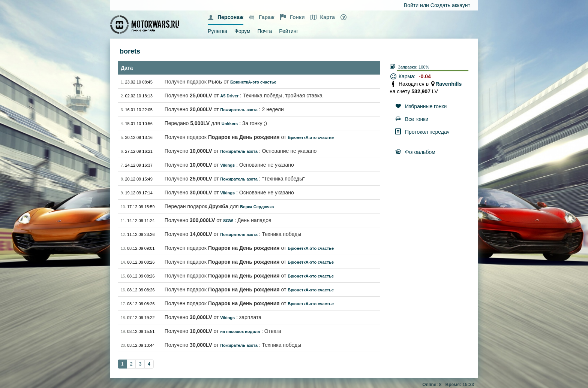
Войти (411, 5)
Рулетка (217, 31)
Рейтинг (289, 31)
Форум (242, 31)
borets (130, 51)
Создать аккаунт (450, 5)
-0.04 (425, 76)
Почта (265, 31)
